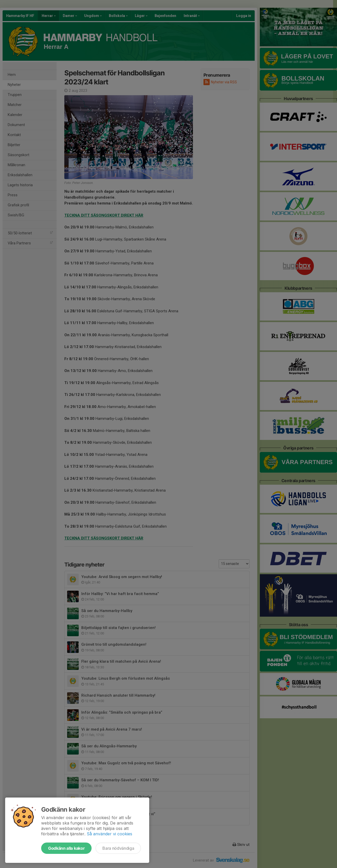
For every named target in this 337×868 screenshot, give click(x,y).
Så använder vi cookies (109, 834)
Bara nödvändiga (118, 848)
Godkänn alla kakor (66, 848)
